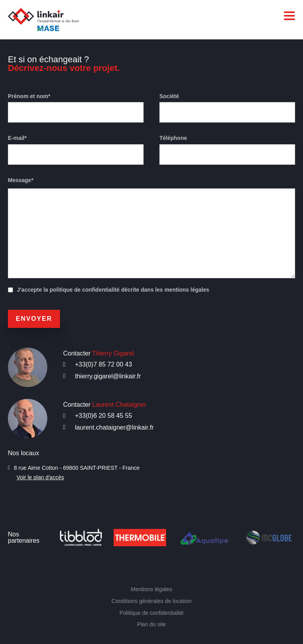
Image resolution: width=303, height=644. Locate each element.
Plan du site (152, 624)
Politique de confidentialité (151, 613)
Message (21, 180)
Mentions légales (151, 589)
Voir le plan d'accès (42, 477)
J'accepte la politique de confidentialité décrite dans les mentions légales (116, 290)
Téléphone (174, 138)
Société (169, 96)
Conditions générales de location (151, 601)
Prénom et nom (31, 96)
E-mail (18, 138)
